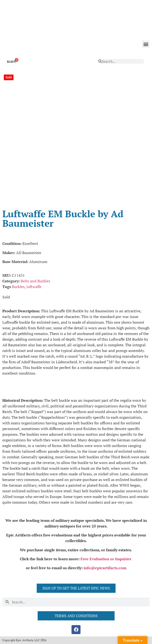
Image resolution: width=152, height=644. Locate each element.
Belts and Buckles (35, 281)
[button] (146, 44)
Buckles (18, 287)
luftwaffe (34, 287)
